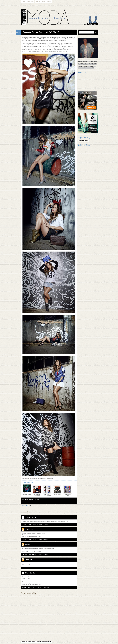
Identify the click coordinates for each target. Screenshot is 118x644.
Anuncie (49, 1)
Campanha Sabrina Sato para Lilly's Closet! (41, 32)
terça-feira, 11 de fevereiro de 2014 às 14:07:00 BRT (35, 539)
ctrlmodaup (29, 559)
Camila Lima (29, 529)
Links (43, 1)
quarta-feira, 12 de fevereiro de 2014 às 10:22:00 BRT (35, 588)
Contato (38, 1)
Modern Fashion (30, 573)
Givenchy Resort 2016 (57, 491)
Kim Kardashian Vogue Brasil (37, 491)
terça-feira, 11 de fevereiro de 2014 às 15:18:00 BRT (35, 555)
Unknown (28, 544)
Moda (30, 505)
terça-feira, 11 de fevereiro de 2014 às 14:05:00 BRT (35, 524)
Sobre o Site (30, 1)
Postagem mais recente (44, 642)
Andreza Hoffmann (31, 517)
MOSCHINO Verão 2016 (68, 491)
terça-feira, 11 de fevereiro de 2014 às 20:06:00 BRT (35, 568)
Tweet (24, 501)
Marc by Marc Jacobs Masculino (47, 491)
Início (23, 1)
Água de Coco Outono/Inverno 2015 (27, 489)
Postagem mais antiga (29, 642)
